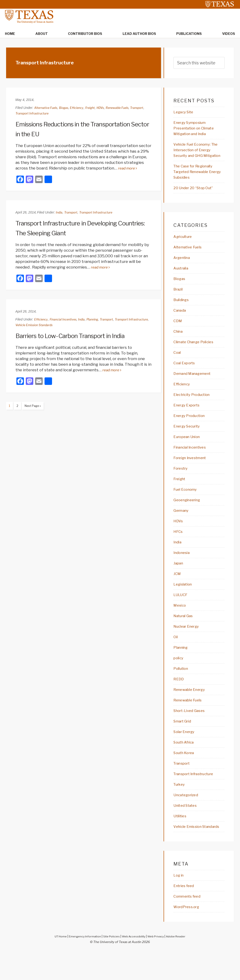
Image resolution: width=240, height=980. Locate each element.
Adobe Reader (180, 965)
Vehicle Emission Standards (59, 325)
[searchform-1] (199, 63)
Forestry (182, 483)
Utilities (181, 838)
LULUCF (181, 612)
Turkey (180, 806)
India (59, 213)
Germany (182, 526)
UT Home (56, 965)
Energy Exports (189, 418)
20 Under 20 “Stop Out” (197, 197)
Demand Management (195, 386)
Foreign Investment (193, 472)
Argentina (183, 267)
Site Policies (110, 965)
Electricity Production (195, 407)
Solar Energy (186, 752)
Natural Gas (185, 633)
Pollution (182, 687)
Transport (23, 114)
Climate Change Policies (197, 353)
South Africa (186, 763)
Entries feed (186, 914)
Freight (96, 108)
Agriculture (185, 246)
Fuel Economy (187, 504)
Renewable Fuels (125, 108)
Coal (178, 364)
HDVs (107, 108)
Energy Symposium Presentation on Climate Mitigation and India (197, 129)
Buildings (182, 310)
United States (187, 827)
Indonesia (183, 569)
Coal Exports (186, 375)
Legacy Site (185, 113)
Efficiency (81, 108)
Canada (180, 321)
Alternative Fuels (47, 108)
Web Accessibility (134, 965)
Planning (98, 320)
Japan (179, 579)
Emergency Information (82, 965)
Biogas (67, 108)
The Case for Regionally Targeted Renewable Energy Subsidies (196, 180)
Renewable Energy (192, 709)
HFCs (178, 547)
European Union (189, 450)
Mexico (180, 623)
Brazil (179, 299)
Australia (182, 278)
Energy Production (192, 429)
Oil (176, 655)
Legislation (184, 601)
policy (179, 676)
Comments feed (189, 925)
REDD (179, 698)
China (179, 343)
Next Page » (33, 407)
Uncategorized (188, 816)
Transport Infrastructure (50, 114)
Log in (179, 903)
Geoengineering (189, 515)
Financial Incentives (66, 320)
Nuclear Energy (188, 644)
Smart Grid (184, 741)
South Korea (186, 773)
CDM (178, 332)
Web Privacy (158, 965)
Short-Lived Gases (191, 730)
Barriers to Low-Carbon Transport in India (76, 336)
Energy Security (189, 439)
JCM (178, 590)
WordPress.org (188, 936)
